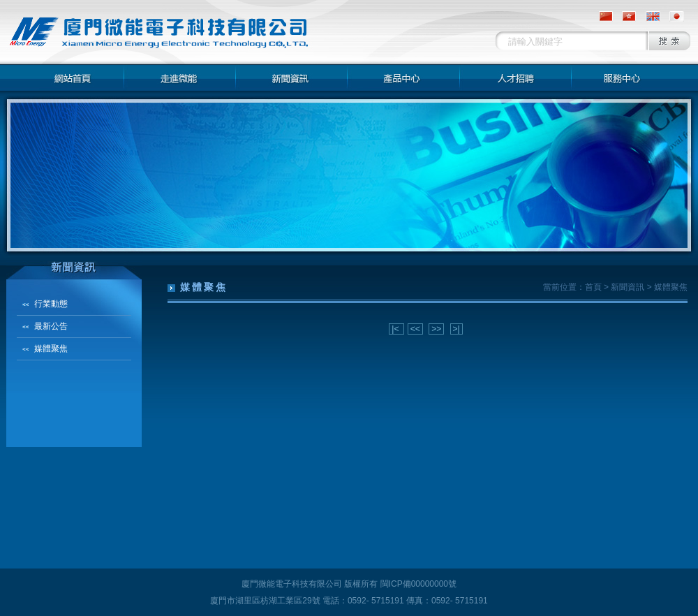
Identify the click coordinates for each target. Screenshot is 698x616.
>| (456, 329)
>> (436, 329)
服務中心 (627, 78)
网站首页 (68, 78)
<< (415, 329)
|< (396, 329)
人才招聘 (515, 78)
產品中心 (403, 78)
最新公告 (51, 326)
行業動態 (51, 304)
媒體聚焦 (51, 349)
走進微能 (180, 78)
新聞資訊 (292, 78)
